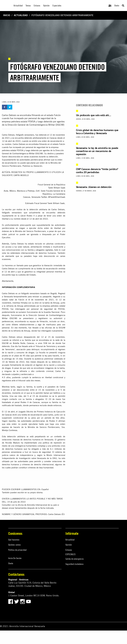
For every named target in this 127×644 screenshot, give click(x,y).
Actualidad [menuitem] (18, 6)
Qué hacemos (14, 540)
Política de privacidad (17, 550)
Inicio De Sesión (15, 558)
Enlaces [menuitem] (37, 6)
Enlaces (69, 550)
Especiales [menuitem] (57, 6)
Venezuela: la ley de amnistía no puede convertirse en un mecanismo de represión (97, 151)
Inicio (7, 15)
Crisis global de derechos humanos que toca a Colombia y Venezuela (97, 132)
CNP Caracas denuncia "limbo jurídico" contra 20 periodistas (97, 171)
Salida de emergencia (74, 559)
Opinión (69, 545)
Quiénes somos (15, 545)
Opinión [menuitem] (46, 6)
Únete (117, 6)
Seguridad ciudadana (74, 564)
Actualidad (21, 15)
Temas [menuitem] (28, 6)
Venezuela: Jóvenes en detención (94, 187)
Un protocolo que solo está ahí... (94, 115)
